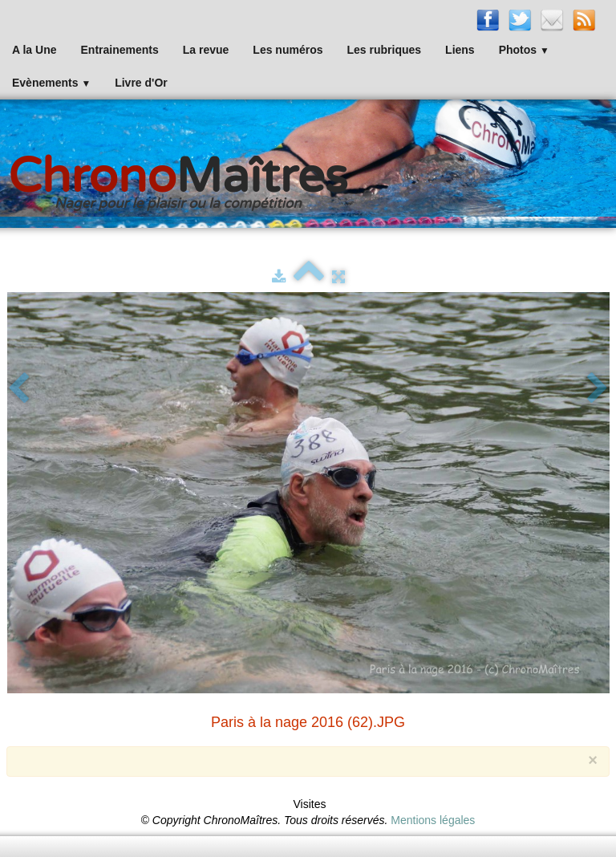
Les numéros (288, 50)
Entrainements (120, 50)
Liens (460, 50)
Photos (524, 50)
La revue (206, 50)
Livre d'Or (141, 83)
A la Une (34, 50)
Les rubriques (384, 50)
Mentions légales (433, 820)
